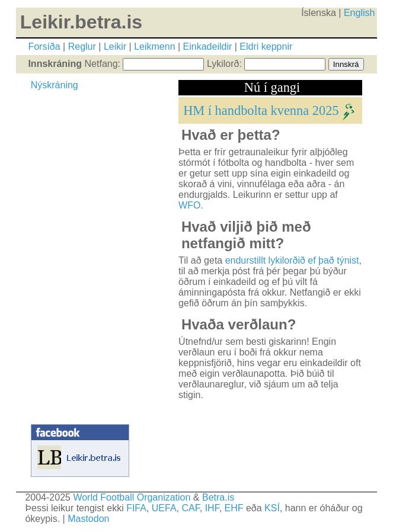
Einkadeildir (208, 47)
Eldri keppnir (266, 47)
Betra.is (218, 497)
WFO (189, 205)
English (359, 13)
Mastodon (88, 519)
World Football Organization (132, 497)
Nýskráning (55, 85)
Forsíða (44, 47)
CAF (191, 508)
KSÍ (272, 508)
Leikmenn (154, 47)
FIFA (136, 508)
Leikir (115, 47)
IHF (212, 508)
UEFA (164, 508)
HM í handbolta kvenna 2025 (261, 110)
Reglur (82, 47)
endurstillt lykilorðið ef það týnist (292, 260)
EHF (234, 508)
